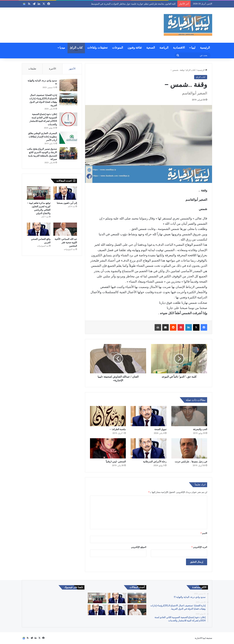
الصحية (151, 48)
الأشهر (72, 69)
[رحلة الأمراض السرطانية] (149, 448)
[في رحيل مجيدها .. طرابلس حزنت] (189, 448)
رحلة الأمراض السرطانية (155, 462)
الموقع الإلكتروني (139, 547)
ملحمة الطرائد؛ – (118, 429)
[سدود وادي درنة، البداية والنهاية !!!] (68, 85)
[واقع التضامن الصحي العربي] (39, 230)
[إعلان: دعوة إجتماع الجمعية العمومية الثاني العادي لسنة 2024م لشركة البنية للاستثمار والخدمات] (68, 120)
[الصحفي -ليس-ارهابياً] (108, 448)
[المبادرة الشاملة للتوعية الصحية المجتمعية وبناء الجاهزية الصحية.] (97, 610)
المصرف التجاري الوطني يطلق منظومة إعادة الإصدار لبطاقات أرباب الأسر (42, 137)
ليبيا (193, 48)
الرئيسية (205, 48)
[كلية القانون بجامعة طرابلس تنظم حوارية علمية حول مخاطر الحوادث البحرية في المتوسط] (137, 598)
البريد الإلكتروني (199, 547)
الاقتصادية (179, 48)
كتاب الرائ (76, 48)
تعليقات (32, 69)
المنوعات (118, 48)
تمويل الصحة (160, 429)
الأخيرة (52, 69)
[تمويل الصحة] (149, 416)
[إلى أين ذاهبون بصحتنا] (65, 194)
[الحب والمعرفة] (189, 416)
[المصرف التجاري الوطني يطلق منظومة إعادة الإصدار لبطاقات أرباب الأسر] (68, 138)
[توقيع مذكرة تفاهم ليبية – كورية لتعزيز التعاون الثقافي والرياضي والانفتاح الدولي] (39, 194)
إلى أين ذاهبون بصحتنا (67, 204)
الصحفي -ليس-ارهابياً (116, 462)
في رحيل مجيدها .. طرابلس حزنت (191, 462)
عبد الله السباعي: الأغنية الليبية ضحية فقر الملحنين (66, 243)
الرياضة (164, 48)
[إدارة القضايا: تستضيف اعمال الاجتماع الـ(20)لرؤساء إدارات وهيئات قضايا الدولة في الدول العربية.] (68, 100)
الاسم (204, 533)
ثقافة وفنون (135, 48)
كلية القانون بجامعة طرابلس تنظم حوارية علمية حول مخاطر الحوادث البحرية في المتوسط (134, 4)
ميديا (62, 48)
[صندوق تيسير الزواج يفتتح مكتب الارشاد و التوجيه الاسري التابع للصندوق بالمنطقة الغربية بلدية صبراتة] (68, 154)
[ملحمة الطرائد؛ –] (108, 416)
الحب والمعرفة (200, 429)
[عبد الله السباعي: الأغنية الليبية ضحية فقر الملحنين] (65, 230)
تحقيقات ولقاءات (97, 48)
